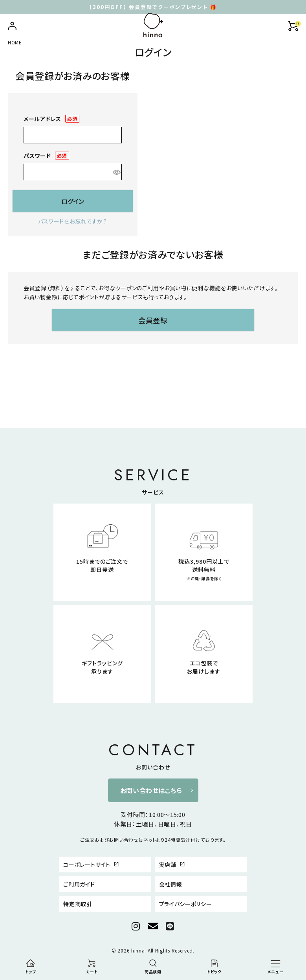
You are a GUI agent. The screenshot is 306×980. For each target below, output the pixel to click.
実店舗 (172, 865)
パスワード (46, 156)
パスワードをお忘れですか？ (73, 221)
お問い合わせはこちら (151, 790)
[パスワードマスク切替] (116, 172)
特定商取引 (78, 904)
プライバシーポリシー (186, 904)
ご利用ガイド (79, 884)
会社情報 (171, 884)
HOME (15, 42)
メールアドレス (51, 119)
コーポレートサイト (91, 865)
